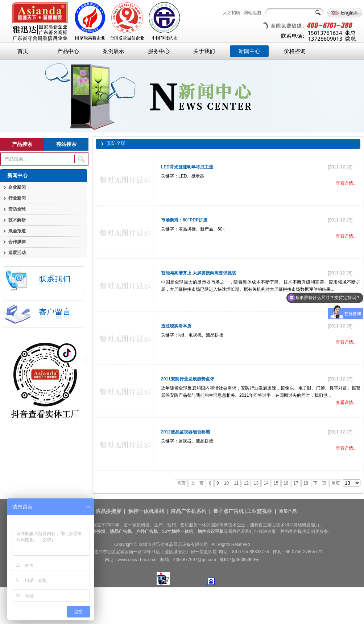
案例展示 (113, 51)
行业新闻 (17, 198)
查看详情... (346, 183)
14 (266, 483)
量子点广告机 (228, 511)
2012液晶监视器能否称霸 (185, 432)
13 (256, 483)
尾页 (336, 483)
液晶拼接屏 (108, 511)
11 (236, 483)
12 (246, 483)
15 (276, 483)
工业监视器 (259, 511)
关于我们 (204, 51)
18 (306, 483)
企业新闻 (17, 187)
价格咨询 (295, 51)
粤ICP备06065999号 (239, 560)
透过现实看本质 (176, 326)
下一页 (320, 483)
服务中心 (159, 51)
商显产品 (288, 511)
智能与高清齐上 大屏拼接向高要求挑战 (198, 273)
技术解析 (17, 220)
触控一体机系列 (146, 511)
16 (286, 483)
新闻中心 (249, 51)
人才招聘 (232, 13)
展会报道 (17, 231)
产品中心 (68, 51)
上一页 (197, 483)
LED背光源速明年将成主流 (187, 167)
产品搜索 (22, 144)
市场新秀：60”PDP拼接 (184, 220)
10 (226, 483)
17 (296, 483)
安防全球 (17, 209)
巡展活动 (17, 253)
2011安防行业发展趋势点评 (188, 379)
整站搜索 (66, 144)
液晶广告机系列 (189, 511)
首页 (23, 51)
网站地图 (252, 13)
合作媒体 (17, 242)
